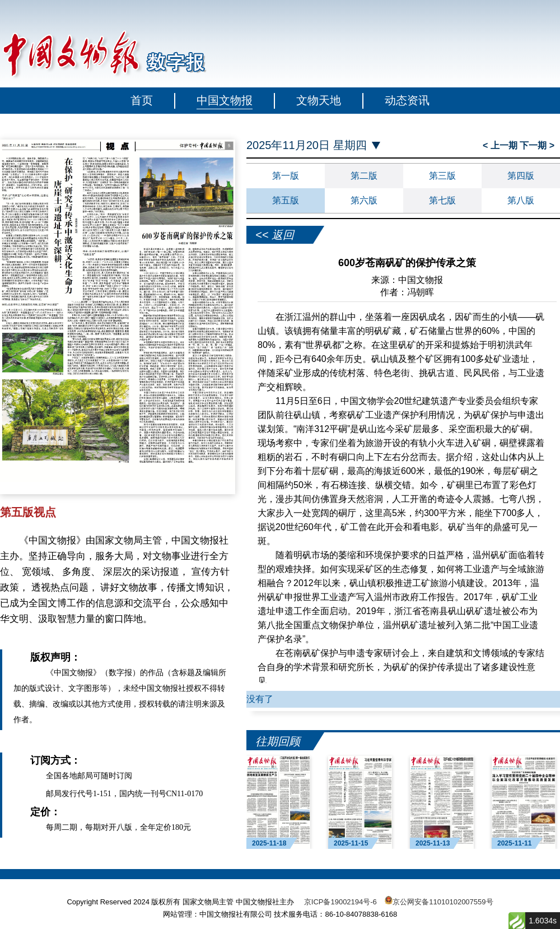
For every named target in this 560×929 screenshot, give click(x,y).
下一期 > (537, 145)
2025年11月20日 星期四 (307, 145)
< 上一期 (501, 145)
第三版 (442, 176)
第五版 (286, 200)
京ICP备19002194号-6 (340, 902)
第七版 (442, 200)
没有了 (260, 699)
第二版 (364, 176)
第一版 (286, 176)
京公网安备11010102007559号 (443, 902)
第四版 (521, 176)
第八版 (521, 200)
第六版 (364, 200)
